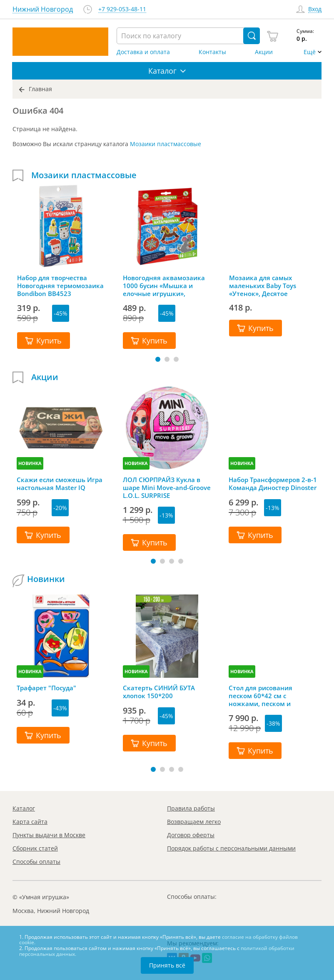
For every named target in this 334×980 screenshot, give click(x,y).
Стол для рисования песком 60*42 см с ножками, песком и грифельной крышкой (264, 696)
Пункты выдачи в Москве (49, 835)
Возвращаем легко (194, 822)
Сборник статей (35, 848)
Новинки (46, 579)
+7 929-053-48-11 (122, 9)
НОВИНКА (30, 463)
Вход (315, 9)
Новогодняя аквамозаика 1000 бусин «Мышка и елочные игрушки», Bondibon (164, 286)
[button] (158, 359)
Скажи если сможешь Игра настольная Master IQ (60, 484)
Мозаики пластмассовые (166, 144)
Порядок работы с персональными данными (231, 848)
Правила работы (191, 808)
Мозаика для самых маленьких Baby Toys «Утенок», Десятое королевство (263, 286)
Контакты (212, 52)
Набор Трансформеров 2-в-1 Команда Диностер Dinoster (273, 484)
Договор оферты (191, 835)
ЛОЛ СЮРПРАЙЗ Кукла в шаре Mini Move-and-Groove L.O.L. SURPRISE (167, 488)
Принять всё (167, 965)
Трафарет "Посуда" (46, 688)
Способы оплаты (36, 862)
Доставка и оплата (143, 52)
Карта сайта (30, 822)
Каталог (24, 808)
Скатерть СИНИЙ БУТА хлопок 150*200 (159, 692)
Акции (264, 52)
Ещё (310, 52)
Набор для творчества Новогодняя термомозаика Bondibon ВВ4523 (60, 286)
